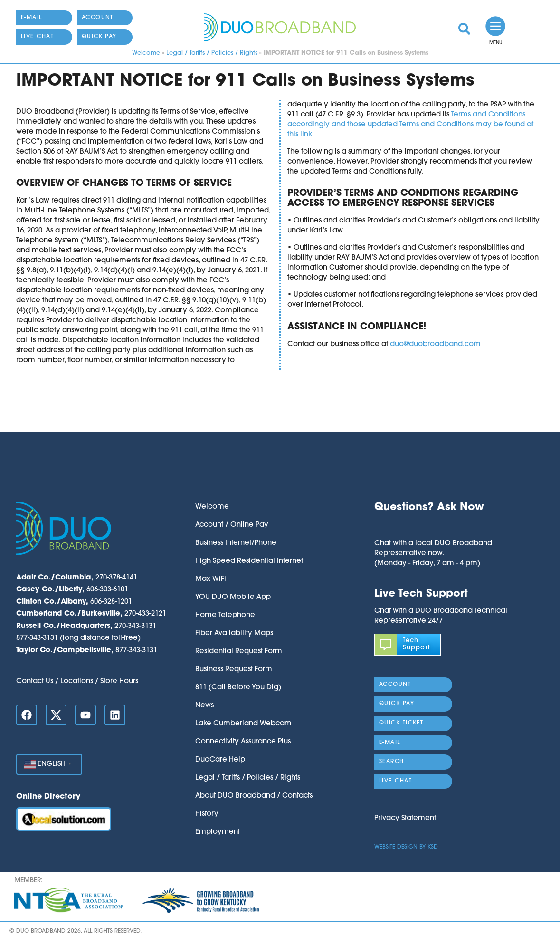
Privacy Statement (405, 818)
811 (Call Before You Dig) (238, 688)
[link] (464, 29)
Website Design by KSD (406, 847)
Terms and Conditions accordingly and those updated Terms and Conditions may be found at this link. (410, 125)
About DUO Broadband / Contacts (254, 796)
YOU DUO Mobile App (233, 597)
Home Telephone (225, 615)
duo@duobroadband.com (435, 344)
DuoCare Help (220, 760)
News (204, 706)
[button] (433, 526)
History (207, 814)
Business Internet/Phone (236, 543)
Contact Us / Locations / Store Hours (77, 681)
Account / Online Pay (232, 525)
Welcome (146, 53)
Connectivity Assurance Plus (243, 742)
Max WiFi (211, 579)
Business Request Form (234, 670)
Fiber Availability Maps (234, 633)
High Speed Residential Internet (249, 561)
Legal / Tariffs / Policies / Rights (212, 53)
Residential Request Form (239, 652)
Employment (218, 832)
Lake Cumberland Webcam (243, 724)
